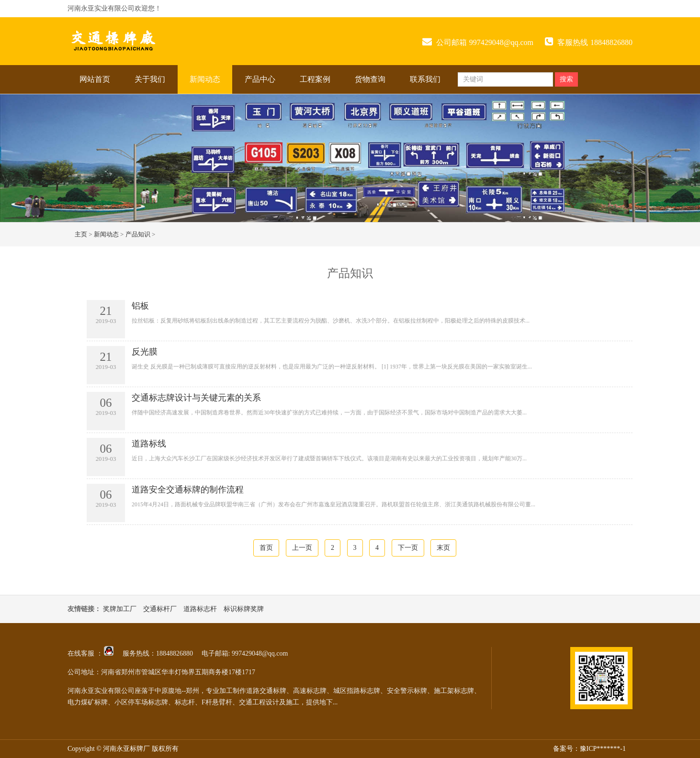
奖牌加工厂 (120, 609)
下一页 (408, 548)
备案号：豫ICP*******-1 (589, 749)
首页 (266, 548)
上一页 (302, 548)
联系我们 (425, 79)
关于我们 (150, 79)
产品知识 (138, 234)
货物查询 (370, 79)
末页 (443, 548)
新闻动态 (205, 79)
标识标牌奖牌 (244, 609)
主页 (81, 234)
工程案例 (315, 79)
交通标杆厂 (160, 609)
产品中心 (260, 79)
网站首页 (95, 79)
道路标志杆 (200, 609)
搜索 (566, 79)
